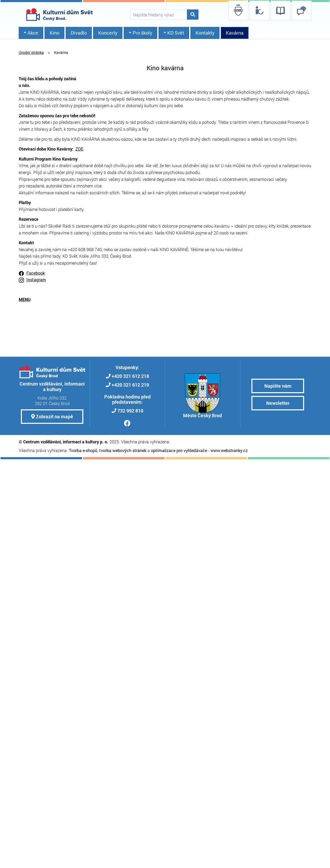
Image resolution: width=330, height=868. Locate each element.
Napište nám (278, 386)
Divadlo (79, 33)
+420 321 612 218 (130, 376)
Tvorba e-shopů (83, 450)
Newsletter (278, 403)
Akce (33, 33)
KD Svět (176, 33)
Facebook (36, 273)
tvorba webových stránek (123, 450)
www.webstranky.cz (229, 450)
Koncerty (108, 33)
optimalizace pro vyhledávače (179, 450)
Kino (54, 33)
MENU (25, 299)
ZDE (79, 149)
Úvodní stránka (31, 52)
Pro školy (142, 33)
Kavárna (235, 33)
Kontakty (205, 33)
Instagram (36, 280)
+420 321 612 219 (130, 385)
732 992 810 (130, 411)
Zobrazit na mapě (52, 416)
